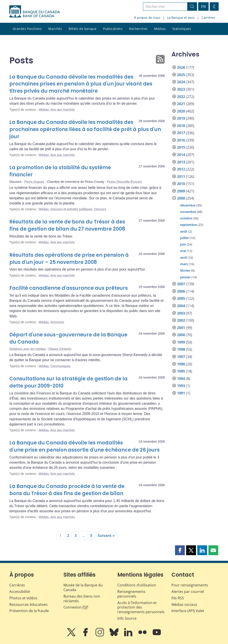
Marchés (55, 29)
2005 (181, 298)
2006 (181, 291)
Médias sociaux (184, 604)
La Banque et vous (181, 18)
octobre (186, 218)
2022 (181, 97)
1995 (181, 371)
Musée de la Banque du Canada (83, 587)
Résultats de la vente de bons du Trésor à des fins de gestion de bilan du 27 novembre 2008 (67, 225)
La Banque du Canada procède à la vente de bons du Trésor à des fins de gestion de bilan (67, 490)
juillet (184, 238)
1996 (181, 364)
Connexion (76, 607)
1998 (181, 349)
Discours (100, 209)
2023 (181, 89)
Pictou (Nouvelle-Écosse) (124, 182)
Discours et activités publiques (71, 209)
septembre (188, 225)
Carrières (208, 18)
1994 (181, 379)
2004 (181, 306)
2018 (181, 126)
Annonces (57, 322)
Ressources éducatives (28, 604)
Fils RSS (178, 598)
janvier (185, 277)
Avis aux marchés (63, 110)
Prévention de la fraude (29, 611)
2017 (181, 133)
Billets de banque (82, 29)
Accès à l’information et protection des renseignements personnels (141, 607)
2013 (181, 162)
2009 (181, 191)
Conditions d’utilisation (137, 585)
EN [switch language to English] (203, 6)
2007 (181, 284)
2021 (181, 104)
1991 (181, 393)
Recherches (138, 29)
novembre (188, 212)
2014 (181, 155)
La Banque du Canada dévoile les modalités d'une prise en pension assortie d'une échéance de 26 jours (84, 446)
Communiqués (60, 366)
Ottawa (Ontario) (60, 349)
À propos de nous (147, 18)
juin (183, 244)
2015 (181, 147)
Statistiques (182, 29)
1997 (181, 357)
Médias (160, 29)
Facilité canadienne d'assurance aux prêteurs (69, 288)
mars (184, 264)
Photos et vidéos (23, 598)
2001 (181, 328)
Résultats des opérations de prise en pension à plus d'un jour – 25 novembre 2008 (69, 259)
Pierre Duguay (34, 182)
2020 (181, 111)
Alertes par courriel (188, 592)
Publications (113, 29)
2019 (181, 118)
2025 (181, 75)
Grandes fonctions (27, 29)
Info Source (127, 618)
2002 (181, 320)
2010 (181, 184)
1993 (181, 386)
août (184, 231)
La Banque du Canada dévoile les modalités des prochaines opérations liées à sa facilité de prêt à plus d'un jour (85, 129)
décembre (188, 205)
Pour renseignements (190, 585)
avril (183, 257)
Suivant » (106, 536)
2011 (181, 177)
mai (183, 251)
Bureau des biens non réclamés (82, 599)
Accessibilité (20, 592)
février (185, 270)
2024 (181, 82)
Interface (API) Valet (188, 611)
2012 (181, 169)
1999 (181, 342)
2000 (181, 335)
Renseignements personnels (131, 594)
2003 (181, 313)
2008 (181, 198)
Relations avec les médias (27, 349)
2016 (181, 140)
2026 (181, 67)
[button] (180, 550)
